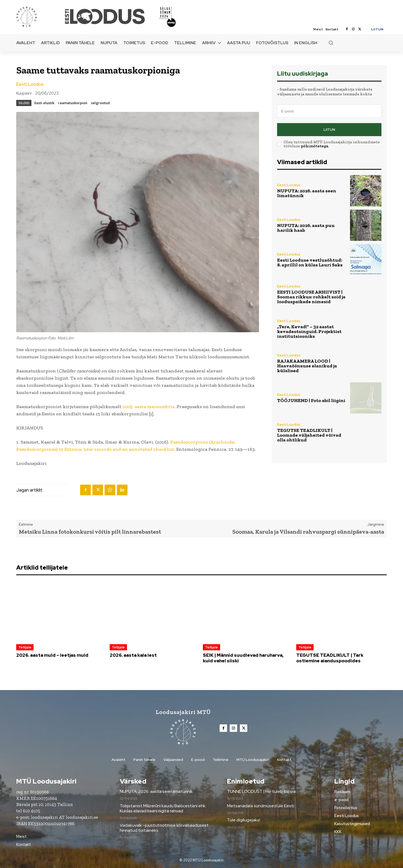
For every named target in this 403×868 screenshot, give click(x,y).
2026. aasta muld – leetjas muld (52, 655)
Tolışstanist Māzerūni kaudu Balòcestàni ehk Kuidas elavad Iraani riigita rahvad (163, 808)
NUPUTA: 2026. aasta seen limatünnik (307, 193)
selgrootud (100, 103)
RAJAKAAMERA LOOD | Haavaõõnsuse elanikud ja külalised (307, 366)
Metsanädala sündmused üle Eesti (261, 806)
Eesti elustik (44, 103)
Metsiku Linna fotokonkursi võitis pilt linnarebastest (90, 532)
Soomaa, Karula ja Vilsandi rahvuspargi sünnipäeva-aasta (308, 532)
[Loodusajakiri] (40, 17)
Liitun (329, 130)
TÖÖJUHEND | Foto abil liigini (311, 400)
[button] (331, 43)
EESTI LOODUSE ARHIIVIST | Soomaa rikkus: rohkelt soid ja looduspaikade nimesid (311, 297)
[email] (329, 111)
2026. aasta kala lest (133, 655)
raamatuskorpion (73, 103)
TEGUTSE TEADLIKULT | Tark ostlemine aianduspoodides (330, 658)
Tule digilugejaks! (244, 820)
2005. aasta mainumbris (148, 407)
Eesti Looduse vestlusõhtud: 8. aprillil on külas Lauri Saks (310, 262)
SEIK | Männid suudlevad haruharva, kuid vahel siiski (243, 658)
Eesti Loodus (30, 84)
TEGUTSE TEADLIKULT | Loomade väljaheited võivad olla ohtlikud (309, 435)
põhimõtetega (314, 146)
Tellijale (25, 647)
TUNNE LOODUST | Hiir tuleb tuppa (261, 791)
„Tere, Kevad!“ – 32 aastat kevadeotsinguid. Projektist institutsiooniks (309, 331)
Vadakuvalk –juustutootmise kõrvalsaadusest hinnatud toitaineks (164, 828)
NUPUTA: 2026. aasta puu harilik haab (306, 228)
